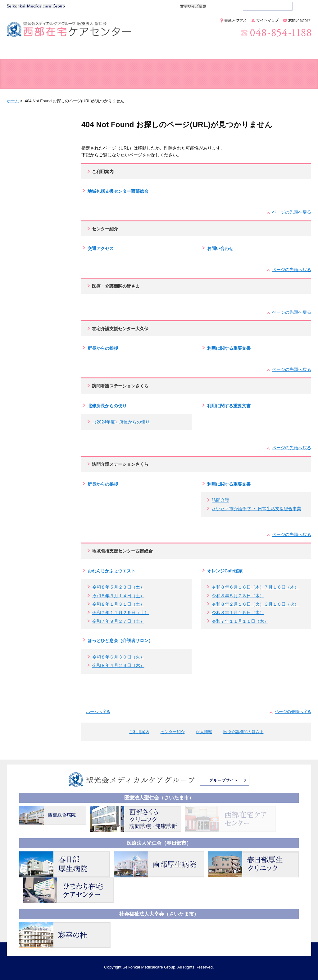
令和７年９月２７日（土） (118, 621)
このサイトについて (265, 792)
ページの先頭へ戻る (292, 212)
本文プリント (286, 101)
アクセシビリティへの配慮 (271, 801)
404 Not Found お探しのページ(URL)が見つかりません (38, 136)
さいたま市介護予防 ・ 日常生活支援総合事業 (257, 509)
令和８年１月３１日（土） (118, 604)
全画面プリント (234, 101)
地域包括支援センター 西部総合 (44, 74)
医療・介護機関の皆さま (116, 286)
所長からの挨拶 (103, 348)
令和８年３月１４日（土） (118, 596)
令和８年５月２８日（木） (238, 596)
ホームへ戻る (98, 712)
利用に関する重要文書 (229, 348)
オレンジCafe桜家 (225, 571)
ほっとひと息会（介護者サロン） (120, 640)
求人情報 (199, 51)
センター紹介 (141, 51)
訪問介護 (220, 500)
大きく (232, 6)
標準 (219, 6)
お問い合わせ (220, 248)
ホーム (30, 51)
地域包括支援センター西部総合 (118, 191)
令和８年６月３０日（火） (118, 657)
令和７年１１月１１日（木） (240, 621)
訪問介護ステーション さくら (273, 74)
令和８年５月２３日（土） (118, 587)
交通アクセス (101, 248)
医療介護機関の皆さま (268, 51)
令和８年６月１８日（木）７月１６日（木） (255, 587)
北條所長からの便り (107, 406)
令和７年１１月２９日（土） (120, 612)
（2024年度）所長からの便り (121, 422)
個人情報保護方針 (263, 775)
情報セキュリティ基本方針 (271, 783)
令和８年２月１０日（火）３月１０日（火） (255, 604)
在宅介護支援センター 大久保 (120, 74)
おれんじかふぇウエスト (111, 571)
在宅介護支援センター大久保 (120, 329)
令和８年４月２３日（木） (118, 665)
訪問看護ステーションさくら (120, 386)
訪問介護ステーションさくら (120, 464)
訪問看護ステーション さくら (197, 74)
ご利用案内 (81, 51)
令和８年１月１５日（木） (238, 612)
